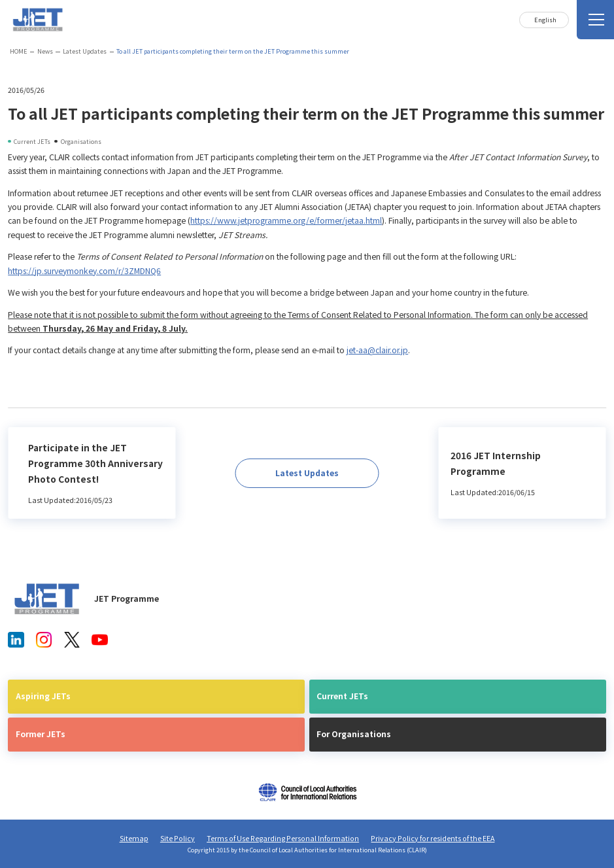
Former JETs (41, 734)
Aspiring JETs (43, 696)
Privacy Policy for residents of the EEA (433, 838)
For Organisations (354, 734)
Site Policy (178, 838)
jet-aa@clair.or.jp (377, 350)
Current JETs (342, 696)
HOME (19, 51)
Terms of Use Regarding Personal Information (283, 838)
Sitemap (134, 838)
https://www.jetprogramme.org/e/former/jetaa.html (286, 220)
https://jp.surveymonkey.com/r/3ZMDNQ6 (84, 271)
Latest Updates (85, 51)
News (45, 51)
